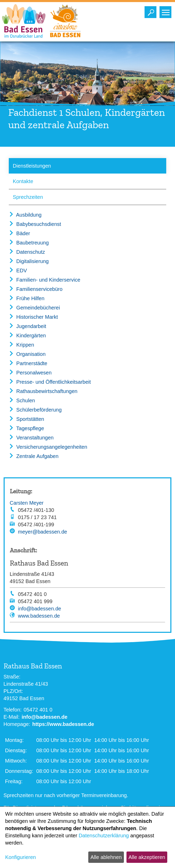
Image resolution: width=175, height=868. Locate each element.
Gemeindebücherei (34, 308)
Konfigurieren (21, 857)
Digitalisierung (29, 261)
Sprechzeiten (28, 197)
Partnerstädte (28, 363)
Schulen (22, 400)
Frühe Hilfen (27, 298)
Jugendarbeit (27, 326)
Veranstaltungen (31, 438)
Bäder (19, 233)
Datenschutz (27, 252)
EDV (18, 271)
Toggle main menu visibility (167, 11)
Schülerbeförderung (35, 410)
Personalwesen (30, 373)
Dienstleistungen (32, 166)
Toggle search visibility (152, 11)
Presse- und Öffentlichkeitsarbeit (50, 382)
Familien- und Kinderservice (45, 280)
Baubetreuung (29, 243)
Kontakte (23, 181)
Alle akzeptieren (147, 857)
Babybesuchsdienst (35, 224)
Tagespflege (26, 428)
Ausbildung (25, 215)
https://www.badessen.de (63, 724)
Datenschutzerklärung (104, 836)
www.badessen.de (39, 616)
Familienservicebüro (36, 289)
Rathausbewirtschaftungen (43, 391)
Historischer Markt (33, 317)
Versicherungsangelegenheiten (48, 447)
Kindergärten (27, 335)
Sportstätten (26, 419)
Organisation (27, 354)
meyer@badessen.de (43, 532)
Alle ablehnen (106, 857)
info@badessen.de (40, 609)
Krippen (22, 345)
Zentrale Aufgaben (34, 456)
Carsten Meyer (27, 503)
